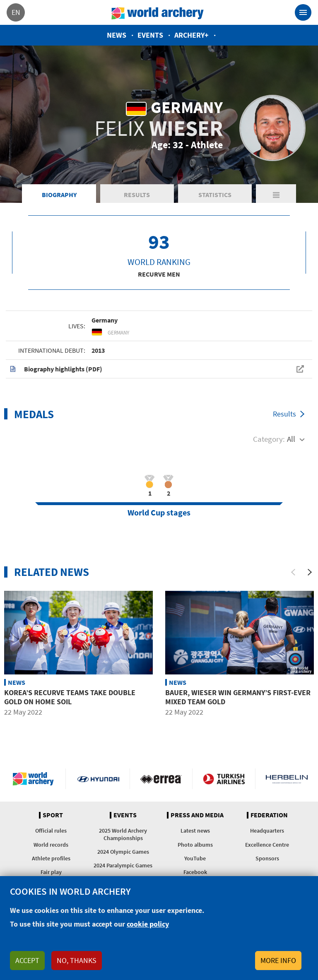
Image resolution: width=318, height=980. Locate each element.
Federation (269, 815)
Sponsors (267, 858)
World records (51, 845)
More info (278, 960)
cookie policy (148, 924)
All (291, 439)
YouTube (195, 858)
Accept (27, 960)
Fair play (51, 872)
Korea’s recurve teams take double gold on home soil (70, 697)
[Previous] (293, 572)
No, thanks (77, 960)
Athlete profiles (51, 858)
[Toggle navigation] (303, 12)
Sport (53, 815)
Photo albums (195, 845)
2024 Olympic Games (123, 852)
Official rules (51, 831)
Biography (59, 195)
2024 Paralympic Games (123, 865)
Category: (269, 439)
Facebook (195, 872)
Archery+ (192, 35)
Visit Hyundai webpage (98, 779)
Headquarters (267, 831)
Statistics (215, 195)
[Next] (310, 572)
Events (150, 35)
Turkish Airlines (224, 779)
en (16, 12)
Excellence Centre (267, 845)
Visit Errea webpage (161, 779)
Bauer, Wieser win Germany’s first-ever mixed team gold (238, 697)
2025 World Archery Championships (123, 834)
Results (137, 195)
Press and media (197, 815)
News (117, 35)
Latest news (195, 831)
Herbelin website (287, 779)
